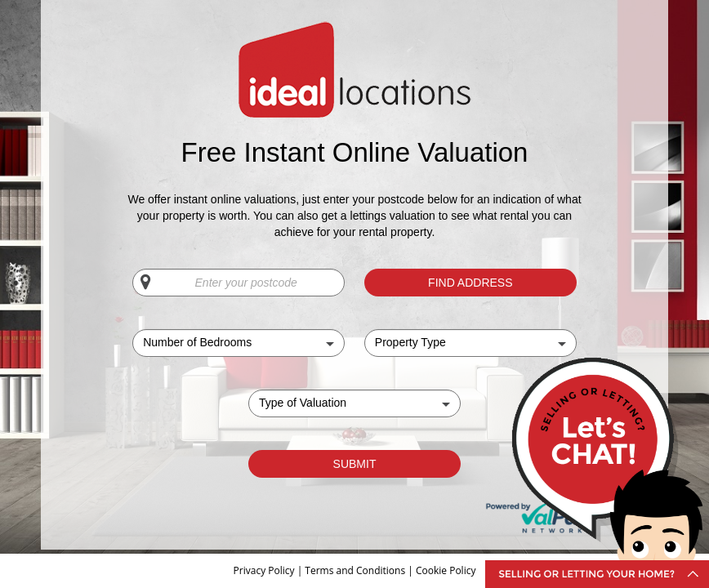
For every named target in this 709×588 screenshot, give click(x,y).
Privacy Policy (265, 570)
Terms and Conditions (355, 570)
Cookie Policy (446, 570)
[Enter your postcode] (239, 283)
